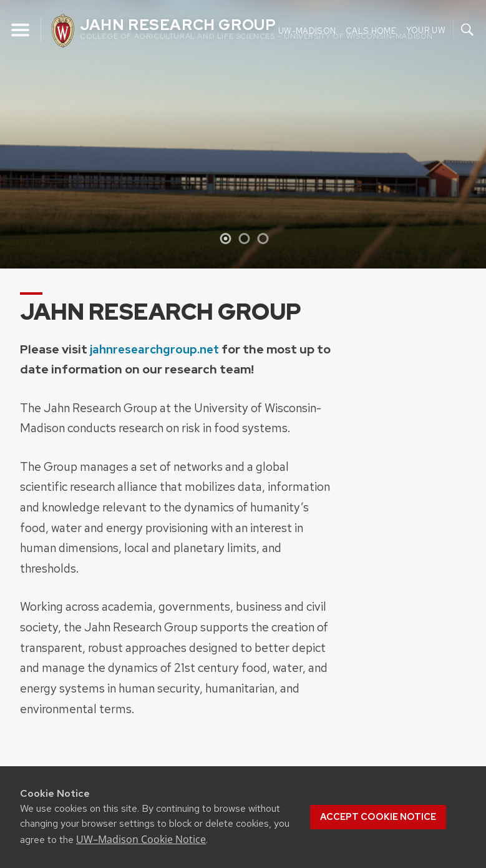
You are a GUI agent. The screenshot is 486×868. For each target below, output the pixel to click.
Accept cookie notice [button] (378, 817)
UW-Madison (307, 30)
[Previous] (21, 134)
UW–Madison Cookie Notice (141, 839)
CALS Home (371, 30)
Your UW (426, 30)
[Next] (465, 134)
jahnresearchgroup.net (154, 349)
